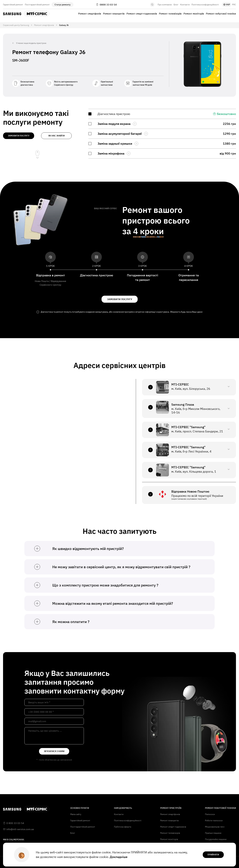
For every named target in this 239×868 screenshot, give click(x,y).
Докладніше (119, 857)
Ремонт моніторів (194, 14)
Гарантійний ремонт (13, 5)
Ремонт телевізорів (170, 14)
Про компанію (165, 5)
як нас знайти (56, 136)
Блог (176, 5)
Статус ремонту (62, 5)
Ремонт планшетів (114, 14)
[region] (162, 134)
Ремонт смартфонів (90, 14)
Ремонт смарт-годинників (142, 14)
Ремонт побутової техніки (221, 14)
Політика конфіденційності (205, 5)
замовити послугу (19, 136)
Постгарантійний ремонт (37, 5)
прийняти (213, 855)
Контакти (185, 5)
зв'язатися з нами (54, 751)
